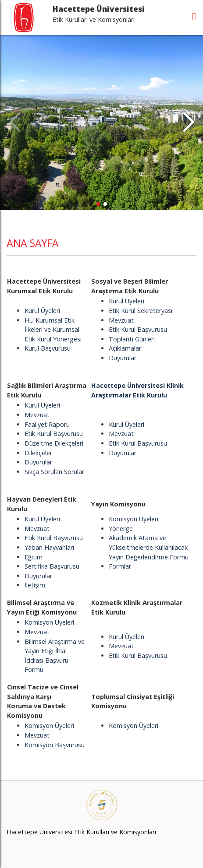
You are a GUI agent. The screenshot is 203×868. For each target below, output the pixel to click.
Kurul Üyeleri (42, 311)
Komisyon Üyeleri (134, 519)
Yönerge (121, 529)
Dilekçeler (38, 453)
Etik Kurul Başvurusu (138, 329)
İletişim (35, 585)
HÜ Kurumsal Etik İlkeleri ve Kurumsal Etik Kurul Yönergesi (53, 330)
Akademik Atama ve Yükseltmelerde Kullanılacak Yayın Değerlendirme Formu (149, 547)
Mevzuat (121, 320)
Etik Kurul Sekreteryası (141, 311)
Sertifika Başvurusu (52, 566)
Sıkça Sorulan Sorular (54, 472)
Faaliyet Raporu (47, 424)
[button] (188, 123)
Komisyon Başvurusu (55, 745)
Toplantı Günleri (132, 339)
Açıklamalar (125, 348)
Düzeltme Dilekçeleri (54, 443)
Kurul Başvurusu (48, 348)
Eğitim (34, 557)
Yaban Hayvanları (49, 547)
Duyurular (123, 358)
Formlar (120, 566)
